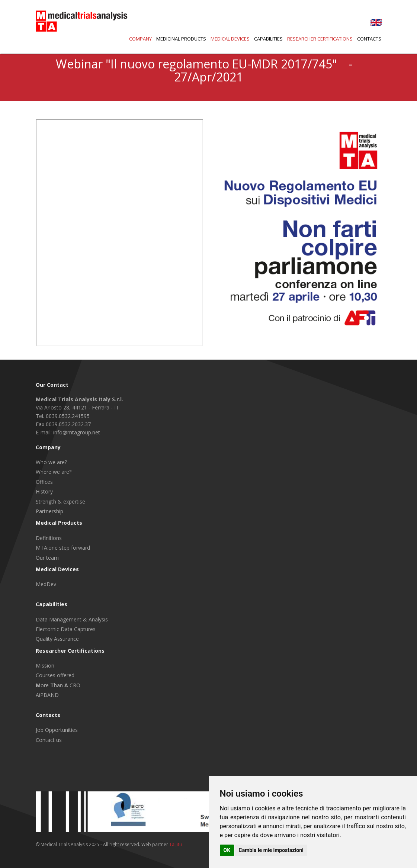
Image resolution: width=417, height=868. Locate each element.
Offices (44, 482)
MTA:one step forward (63, 548)
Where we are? (54, 472)
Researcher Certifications (320, 39)
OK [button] (227, 850)
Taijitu (176, 844)
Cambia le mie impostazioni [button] (271, 850)
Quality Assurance (57, 639)
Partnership (49, 511)
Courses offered (55, 675)
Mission (45, 666)
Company (140, 39)
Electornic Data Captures (66, 629)
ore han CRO (58, 685)
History (44, 491)
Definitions (49, 538)
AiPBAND (47, 695)
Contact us (49, 740)
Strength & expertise (60, 501)
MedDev (46, 584)
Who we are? (51, 462)
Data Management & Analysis (72, 619)
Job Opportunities (57, 730)
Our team (47, 558)
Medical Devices (230, 39)
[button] (267, 39)
